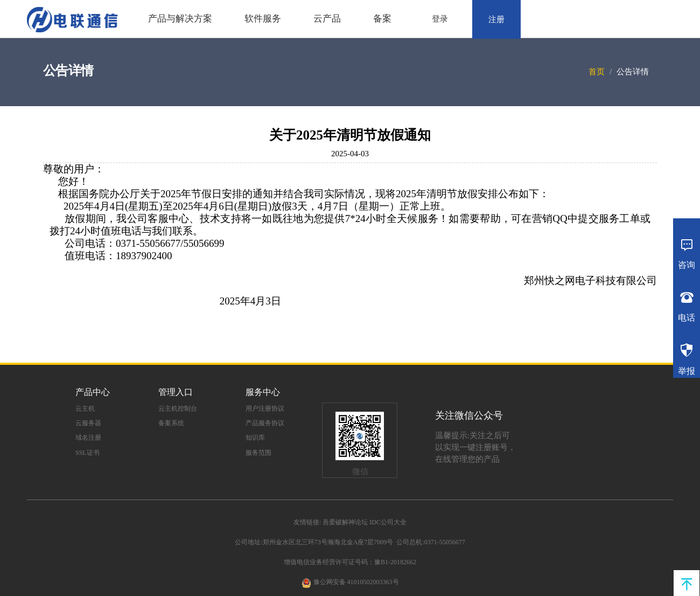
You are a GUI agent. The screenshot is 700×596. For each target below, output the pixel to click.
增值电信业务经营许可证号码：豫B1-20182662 (350, 562)
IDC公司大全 (388, 522)
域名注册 (88, 438)
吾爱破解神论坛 (345, 522)
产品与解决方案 (180, 19)
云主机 (85, 408)
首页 (597, 72)
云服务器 (88, 423)
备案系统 (171, 423)
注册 (496, 19)
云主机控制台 (178, 408)
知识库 (255, 438)
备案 (382, 19)
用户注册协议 (265, 408)
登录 (440, 19)
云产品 (327, 19)
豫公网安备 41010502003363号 (356, 582)
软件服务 (263, 19)
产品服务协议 (265, 423)
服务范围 (258, 453)
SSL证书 (87, 453)
